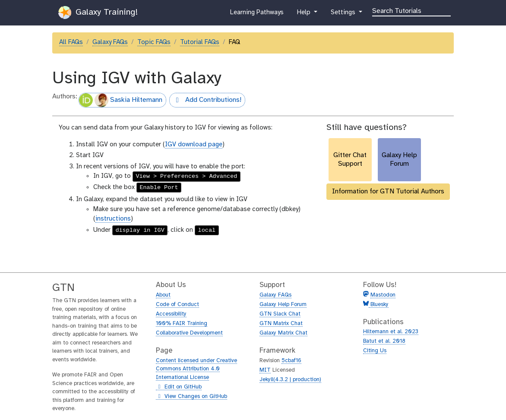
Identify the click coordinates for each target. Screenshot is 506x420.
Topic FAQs (154, 42)
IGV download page (194, 145)
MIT (265, 370)
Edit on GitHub (179, 387)
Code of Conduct (177, 305)
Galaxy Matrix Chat (283, 333)
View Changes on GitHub (191, 397)
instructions (113, 219)
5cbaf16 (291, 361)
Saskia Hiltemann (121, 100)
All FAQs (71, 42)
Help (304, 14)
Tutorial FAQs (200, 42)
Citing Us (375, 351)
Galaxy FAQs (110, 42)
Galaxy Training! (98, 13)
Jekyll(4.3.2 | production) (290, 380)
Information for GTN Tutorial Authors (388, 191)
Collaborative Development (189, 333)
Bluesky (379, 305)
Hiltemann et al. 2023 (391, 332)
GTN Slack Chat (280, 314)
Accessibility (171, 314)
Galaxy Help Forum (283, 305)
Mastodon (383, 295)
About (163, 295)
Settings (344, 14)
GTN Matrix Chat (281, 324)
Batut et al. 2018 (384, 341)
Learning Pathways (257, 14)
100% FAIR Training (182, 324)
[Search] (411, 10)
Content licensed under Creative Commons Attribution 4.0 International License (196, 369)
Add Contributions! (205, 101)
